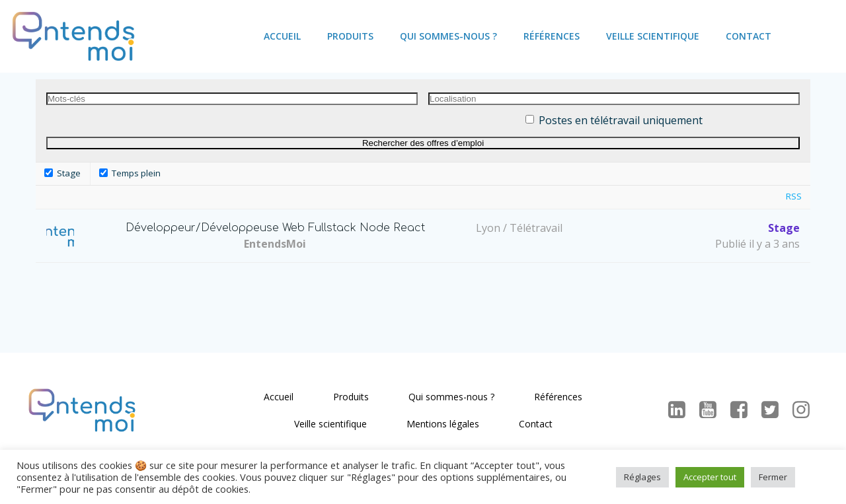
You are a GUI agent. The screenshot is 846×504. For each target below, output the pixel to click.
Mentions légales (443, 424)
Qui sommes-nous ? (448, 36)
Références (552, 36)
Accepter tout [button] (710, 477)
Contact (749, 36)
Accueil (282, 36)
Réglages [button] (642, 477)
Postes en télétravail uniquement (621, 120)
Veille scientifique (653, 36)
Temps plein (130, 173)
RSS (794, 196)
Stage (62, 173)
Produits (350, 36)
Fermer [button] (773, 477)
